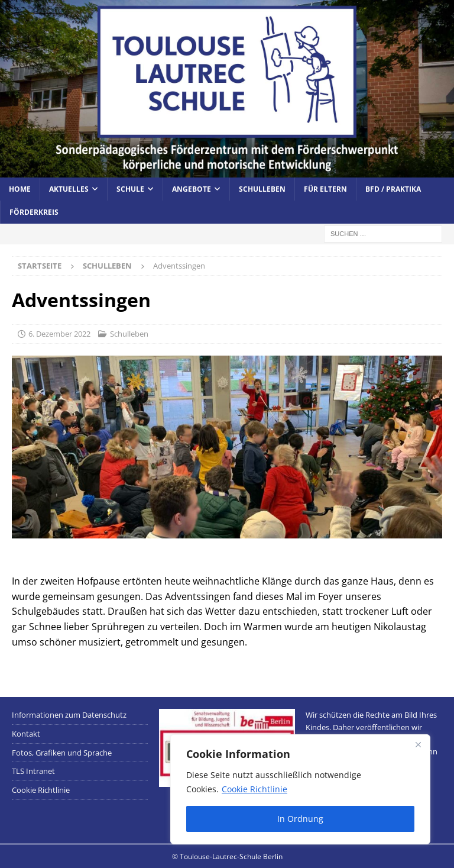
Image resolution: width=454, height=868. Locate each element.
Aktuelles (69, 189)
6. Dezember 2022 (59, 334)
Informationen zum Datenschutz (69, 715)
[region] (300, 789)
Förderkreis (34, 212)
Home (20, 189)
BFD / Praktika (393, 189)
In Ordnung (300, 819)
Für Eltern (325, 189)
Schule (130, 189)
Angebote (192, 189)
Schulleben (262, 189)
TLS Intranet (33, 771)
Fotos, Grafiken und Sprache (62, 753)
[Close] (418, 744)
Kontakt (26, 734)
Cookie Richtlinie (254, 789)
